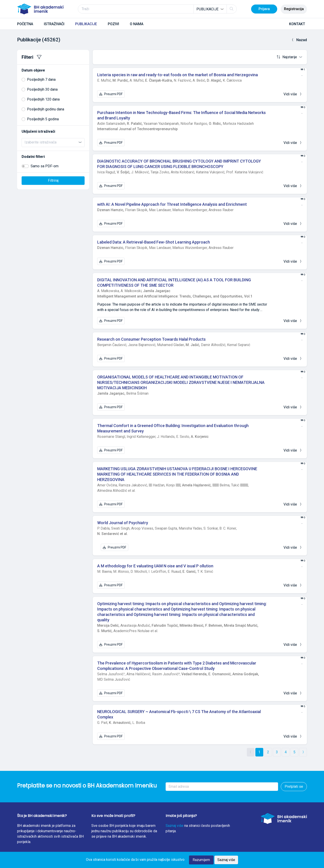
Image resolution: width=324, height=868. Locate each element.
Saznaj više (174, 826)
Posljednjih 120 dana (43, 99)
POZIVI (113, 24)
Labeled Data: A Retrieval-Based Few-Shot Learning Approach (154, 242)
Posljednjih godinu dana (46, 109)
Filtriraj (53, 180)
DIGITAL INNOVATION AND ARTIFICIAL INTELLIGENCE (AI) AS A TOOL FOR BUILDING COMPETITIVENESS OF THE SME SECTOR (174, 283)
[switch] (25, 166)
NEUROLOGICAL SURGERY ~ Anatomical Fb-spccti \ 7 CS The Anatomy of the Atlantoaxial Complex (179, 714)
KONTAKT (297, 24)
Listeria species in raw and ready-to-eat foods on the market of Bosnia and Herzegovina (178, 75)
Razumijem (201, 860)
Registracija (294, 9)
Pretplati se (294, 786)
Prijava (264, 9)
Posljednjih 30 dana (42, 89)
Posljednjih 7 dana (41, 79)
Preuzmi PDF (111, 94)
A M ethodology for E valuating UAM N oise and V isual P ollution (155, 566)
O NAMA (137, 24)
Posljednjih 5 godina (43, 119)
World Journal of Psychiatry (123, 523)
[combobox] (210, 9)
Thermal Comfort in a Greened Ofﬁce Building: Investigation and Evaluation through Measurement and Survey (173, 428)
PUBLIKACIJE (86, 24)
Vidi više (293, 94)
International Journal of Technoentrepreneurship (137, 129)
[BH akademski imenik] (40, 9)
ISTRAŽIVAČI (54, 24)
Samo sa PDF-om (45, 166)
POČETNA (25, 24)
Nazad (299, 40)
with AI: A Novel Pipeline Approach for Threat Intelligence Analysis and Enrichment (172, 204)
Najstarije (287, 57)
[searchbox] (53, 142)
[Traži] (157, 9)
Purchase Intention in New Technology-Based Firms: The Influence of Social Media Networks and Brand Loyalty (181, 115)
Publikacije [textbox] (207, 9)
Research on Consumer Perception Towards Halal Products (151, 339)
